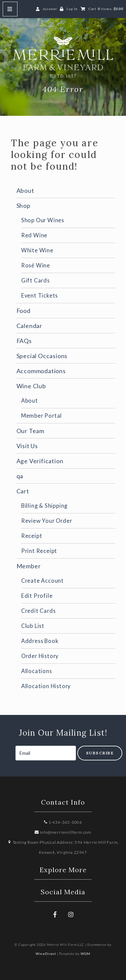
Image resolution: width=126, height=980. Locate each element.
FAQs (24, 341)
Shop (24, 206)
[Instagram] (71, 914)
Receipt (32, 536)
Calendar (29, 326)
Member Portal (41, 416)
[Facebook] (55, 914)
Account (50, 9)
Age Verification (40, 461)
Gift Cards (35, 280)
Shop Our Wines (43, 220)
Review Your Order (47, 521)
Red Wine (34, 235)
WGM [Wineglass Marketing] (86, 954)
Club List (33, 626)
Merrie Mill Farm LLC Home (63, 57)
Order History (40, 656)
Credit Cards (38, 611)
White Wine (37, 250)
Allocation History (46, 686)
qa (20, 476)
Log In (72, 9)
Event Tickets (39, 295)
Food (24, 311)
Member (29, 566)
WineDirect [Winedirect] (46, 954)
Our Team (30, 431)
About (25, 190)
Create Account (43, 581)
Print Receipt (39, 551)
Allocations (37, 671)
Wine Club (31, 386)
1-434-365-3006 (63, 822)
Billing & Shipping (44, 506)
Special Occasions (42, 356)
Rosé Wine (36, 265)
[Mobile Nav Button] (10, 9)
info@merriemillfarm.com (63, 832)
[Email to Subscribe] (46, 753)
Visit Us (27, 446)
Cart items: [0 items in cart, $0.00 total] (106, 9)
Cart (23, 491)
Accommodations (41, 371)
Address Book (40, 641)
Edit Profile (37, 596)
